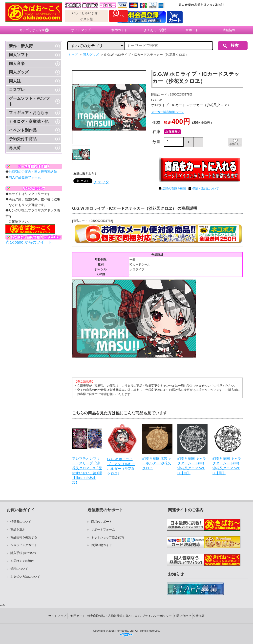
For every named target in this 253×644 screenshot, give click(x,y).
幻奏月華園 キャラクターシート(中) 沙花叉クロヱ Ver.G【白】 (192, 466)
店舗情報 (229, 30)
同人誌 (15, 81)
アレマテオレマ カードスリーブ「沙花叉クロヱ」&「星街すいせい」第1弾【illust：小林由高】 (87, 471)
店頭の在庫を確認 (174, 189)
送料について (19, 569)
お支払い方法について (25, 577)
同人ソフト (19, 55)
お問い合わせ (182, 616)
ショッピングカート (24, 545)
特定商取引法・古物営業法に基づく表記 (114, 616)
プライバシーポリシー (157, 616)
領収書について (21, 522)
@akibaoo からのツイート (29, 242)
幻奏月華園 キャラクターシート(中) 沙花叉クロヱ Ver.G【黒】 (227, 466)
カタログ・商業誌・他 (29, 122)
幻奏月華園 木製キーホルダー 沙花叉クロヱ (157, 463)
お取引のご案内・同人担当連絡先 (33, 172)
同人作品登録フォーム (25, 177)
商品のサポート (102, 522)
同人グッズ (19, 72)
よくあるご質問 (155, 30)
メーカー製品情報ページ (168, 112)
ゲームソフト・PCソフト (29, 101)
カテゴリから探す (34, 30)
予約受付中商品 (23, 139)
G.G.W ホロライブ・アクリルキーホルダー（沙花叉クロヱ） (121, 466)
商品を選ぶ (18, 530)
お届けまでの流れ (22, 561)
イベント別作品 (23, 130)
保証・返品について (206, 189)
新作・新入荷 (21, 46)
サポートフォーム (103, 530)
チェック (101, 182)
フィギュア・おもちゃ (29, 113)
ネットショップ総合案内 (107, 537)
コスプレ (17, 90)
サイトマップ (81, 30)
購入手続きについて (24, 553)
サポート (192, 30)
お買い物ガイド (102, 545)
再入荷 (15, 148)
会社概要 (199, 616)
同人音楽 (17, 64)
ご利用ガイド (118, 30)
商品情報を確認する (24, 537)
